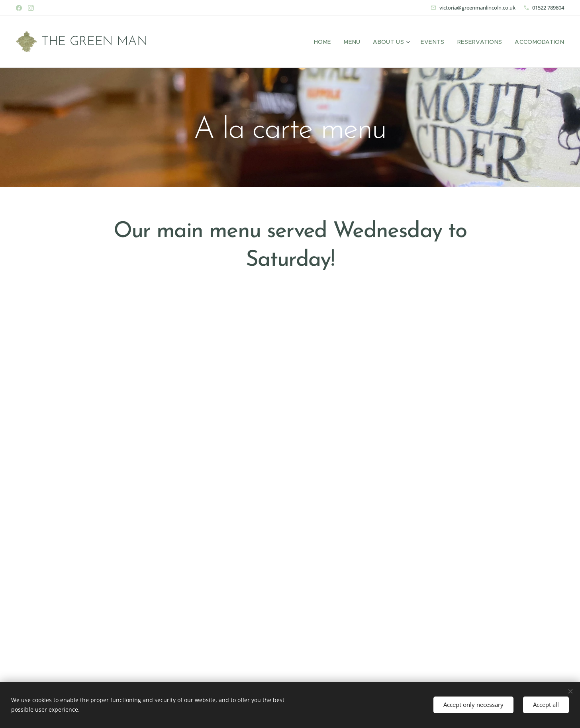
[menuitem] (338, 42)
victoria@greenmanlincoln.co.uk (477, 8)
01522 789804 (548, 8)
